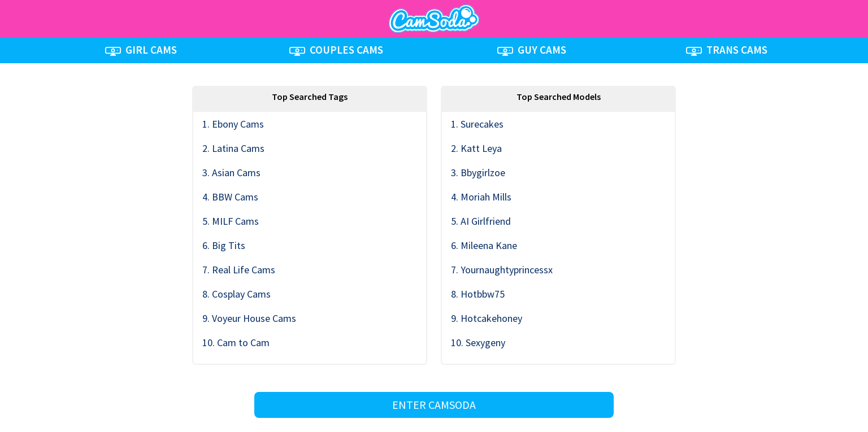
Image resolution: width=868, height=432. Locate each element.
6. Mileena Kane (484, 245)
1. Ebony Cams (233, 124)
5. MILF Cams (231, 221)
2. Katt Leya (476, 148)
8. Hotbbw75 (478, 294)
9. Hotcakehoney (487, 318)
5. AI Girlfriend (481, 221)
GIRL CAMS (141, 50)
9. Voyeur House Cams (249, 318)
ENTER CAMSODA (434, 405)
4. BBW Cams (230, 197)
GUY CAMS (532, 50)
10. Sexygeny (478, 342)
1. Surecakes (477, 124)
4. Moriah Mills (481, 197)
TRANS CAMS (727, 50)
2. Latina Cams (233, 148)
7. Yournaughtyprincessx (502, 270)
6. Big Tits (224, 245)
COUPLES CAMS (336, 50)
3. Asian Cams (231, 173)
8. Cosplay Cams (236, 294)
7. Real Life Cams (239, 270)
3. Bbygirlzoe (478, 173)
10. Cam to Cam (236, 342)
